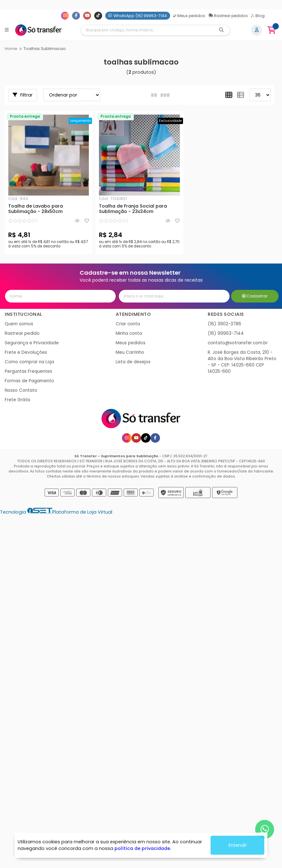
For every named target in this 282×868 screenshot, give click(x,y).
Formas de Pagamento (29, 381)
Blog (258, 16)
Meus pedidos (189, 16)
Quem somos (19, 324)
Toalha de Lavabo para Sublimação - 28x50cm (36, 209)
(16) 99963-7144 (226, 333)
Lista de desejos (133, 362)
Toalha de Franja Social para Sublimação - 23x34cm (133, 209)
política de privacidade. (143, 848)
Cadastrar (255, 296)
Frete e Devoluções (26, 352)
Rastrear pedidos (228, 16)
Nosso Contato (21, 390)
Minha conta (129, 333)
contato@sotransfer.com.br (238, 343)
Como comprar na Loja (29, 362)
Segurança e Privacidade (32, 343)
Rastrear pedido (22, 333)
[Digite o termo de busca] (147, 30)
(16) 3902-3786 (224, 324)
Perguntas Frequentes (28, 371)
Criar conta (128, 324)
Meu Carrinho (130, 352)
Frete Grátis (18, 400)
